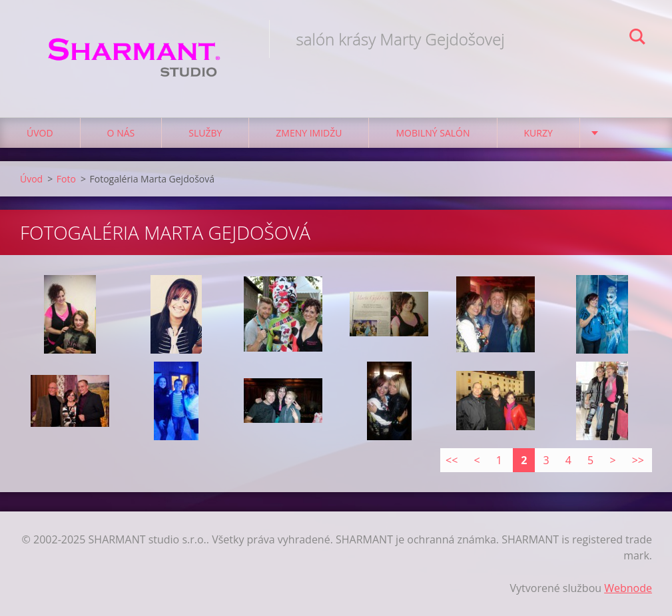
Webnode (628, 588)
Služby (205, 133)
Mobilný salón (433, 133)
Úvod (40, 133)
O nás (121, 133)
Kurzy (538, 133)
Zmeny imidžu (309, 133)
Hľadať (637, 39)
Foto (66, 179)
